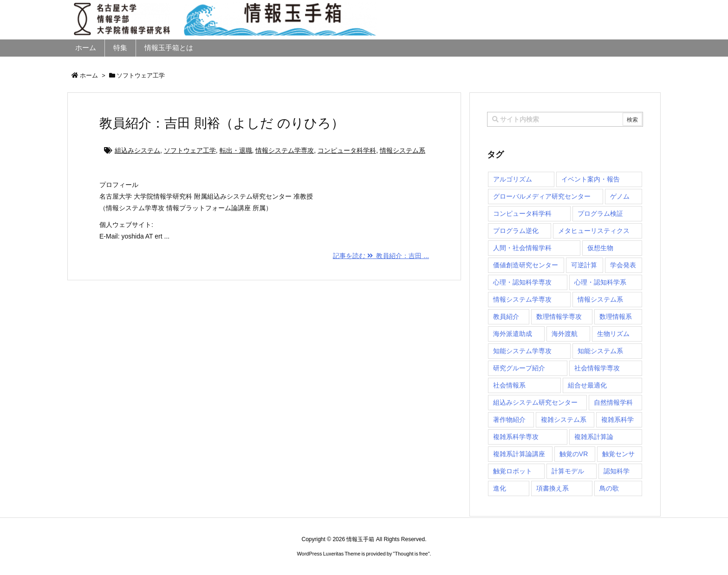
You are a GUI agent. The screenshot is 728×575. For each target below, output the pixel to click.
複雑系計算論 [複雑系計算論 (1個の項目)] (594, 437)
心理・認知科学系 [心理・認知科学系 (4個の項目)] (600, 282)
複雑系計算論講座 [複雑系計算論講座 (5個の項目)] (519, 454)
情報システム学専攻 (285, 150)
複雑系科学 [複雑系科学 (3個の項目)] (617, 420)
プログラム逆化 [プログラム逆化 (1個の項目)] (516, 231)
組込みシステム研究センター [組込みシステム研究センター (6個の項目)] (535, 402)
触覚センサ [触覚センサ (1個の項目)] (618, 454)
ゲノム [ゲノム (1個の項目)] (620, 196)
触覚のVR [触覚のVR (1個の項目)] (574, 454)
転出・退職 (236, 150)
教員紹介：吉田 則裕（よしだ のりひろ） (222, 123)
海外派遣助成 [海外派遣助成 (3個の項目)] (513, 334)
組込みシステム (137, 150)
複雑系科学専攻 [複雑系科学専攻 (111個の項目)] (516, 437)
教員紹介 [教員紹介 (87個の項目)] (506, 317)
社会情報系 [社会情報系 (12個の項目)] (509, 385)
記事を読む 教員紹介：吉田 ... (381, 256)
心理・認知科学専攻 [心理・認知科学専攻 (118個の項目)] (522, 282)
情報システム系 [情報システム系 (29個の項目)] (600, 299)
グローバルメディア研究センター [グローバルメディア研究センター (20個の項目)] (542, 196)
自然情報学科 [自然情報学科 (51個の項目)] (613, 402)
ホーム (89, 75)
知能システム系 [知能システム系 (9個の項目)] (600, 351)
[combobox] (565, 119)
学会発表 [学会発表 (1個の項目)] (623, 265)
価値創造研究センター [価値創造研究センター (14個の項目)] (526, 265)
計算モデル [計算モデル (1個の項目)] (568, 471)
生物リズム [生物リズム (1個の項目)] (613, 334)
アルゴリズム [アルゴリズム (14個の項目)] (513, 179)
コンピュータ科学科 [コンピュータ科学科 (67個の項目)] (522, 213)
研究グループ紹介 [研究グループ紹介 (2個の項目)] (519, 368)
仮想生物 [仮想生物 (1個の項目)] (600, 248)
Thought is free (411, 554)
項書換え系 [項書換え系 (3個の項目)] (552, 488)
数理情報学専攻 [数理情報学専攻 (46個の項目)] (559, 317)
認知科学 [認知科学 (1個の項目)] (617, 471)
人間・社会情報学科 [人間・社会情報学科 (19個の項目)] (522, 248)
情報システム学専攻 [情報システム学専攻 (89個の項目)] (522, 299)
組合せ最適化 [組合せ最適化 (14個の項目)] (587, 385)
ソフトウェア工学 (190, 150)
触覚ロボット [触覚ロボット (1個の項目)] (513, 471)
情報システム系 (403, 150)
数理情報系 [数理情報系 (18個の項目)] (616, 317)
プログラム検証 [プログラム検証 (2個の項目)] (600, 213)
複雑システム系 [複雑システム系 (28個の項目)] (564, 420)
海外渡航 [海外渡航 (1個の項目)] (565, 334)
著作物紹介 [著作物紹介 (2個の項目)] (509, 420)
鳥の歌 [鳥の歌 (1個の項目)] (609, 488)
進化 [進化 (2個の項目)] (500, 488)
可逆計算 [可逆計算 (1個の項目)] (584, 265)
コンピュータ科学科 (347, 150)
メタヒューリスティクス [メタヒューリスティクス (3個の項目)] (594, 231)
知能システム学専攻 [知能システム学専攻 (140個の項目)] (522, 351)
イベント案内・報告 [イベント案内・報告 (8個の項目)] (591, 179)
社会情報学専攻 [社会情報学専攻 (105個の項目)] (597, 368)
